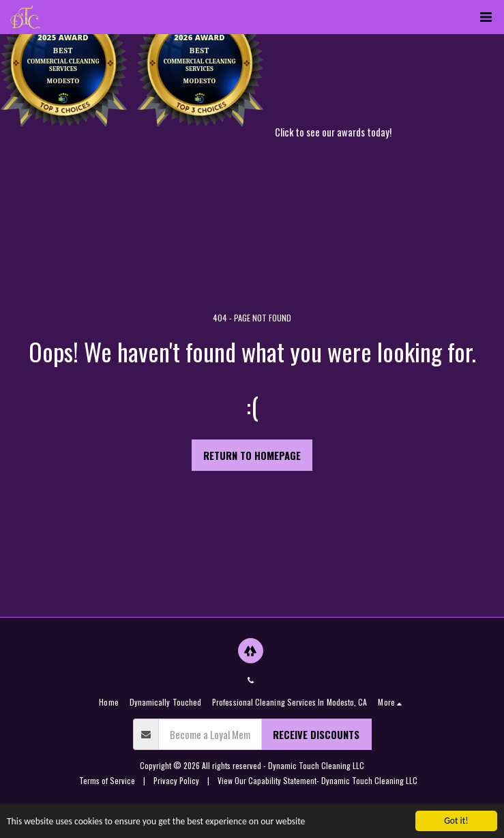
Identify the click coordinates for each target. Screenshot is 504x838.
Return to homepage (252, 455)
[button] (486, 17)
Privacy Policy (176, 780)
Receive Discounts (316, 734)
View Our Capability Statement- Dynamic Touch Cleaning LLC (317, 780)
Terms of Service (107, 780)
